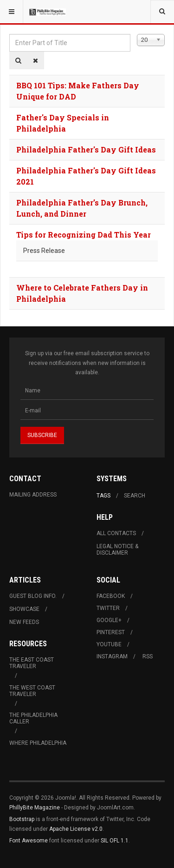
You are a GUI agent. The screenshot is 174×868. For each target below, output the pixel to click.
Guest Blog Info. (33, 596)
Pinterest (111, 632)
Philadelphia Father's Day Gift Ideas (86, 149)
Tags (103, 496)
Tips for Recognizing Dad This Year (84, 235)
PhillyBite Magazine (35, 808)
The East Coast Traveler (32, 663)
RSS (148, 656)
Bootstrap (22, 819)
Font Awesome (29, 841)
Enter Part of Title (10, 34)
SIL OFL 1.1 (115, 841)
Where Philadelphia (38, 743)
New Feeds (24, 622)
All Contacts (116, 533)
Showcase (24, 609)
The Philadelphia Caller (33, 718)
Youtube (109, 644)
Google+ (109, 620)
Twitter (108, 608)
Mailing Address (33, 495)
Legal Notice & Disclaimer (117, 550)
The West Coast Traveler (32, 691)
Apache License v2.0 (76, 829)
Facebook (111, 596)
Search (135, 496)
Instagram (112, 656)
